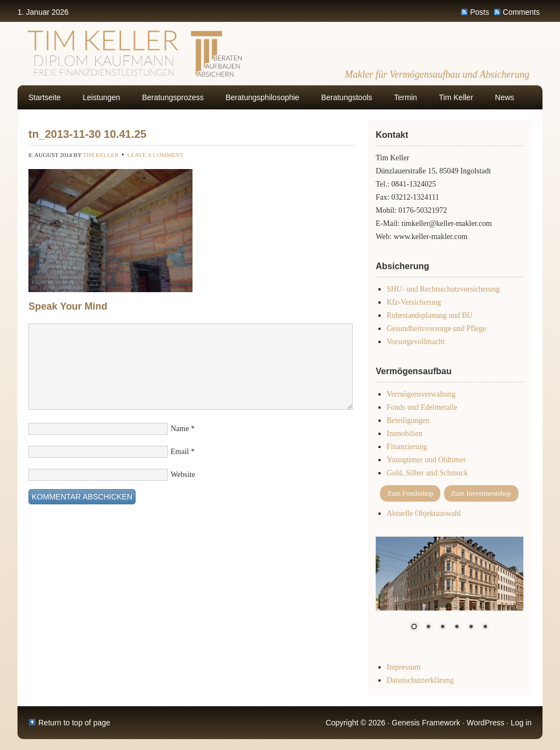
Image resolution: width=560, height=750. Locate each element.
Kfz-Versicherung (414, 302)
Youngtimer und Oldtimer (426, 460)
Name (180, 429)
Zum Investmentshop (481, 493)
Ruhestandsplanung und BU (430, 315)
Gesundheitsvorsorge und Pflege (436, 329)
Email (180, 452)
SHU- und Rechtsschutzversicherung (443, 289)
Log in (521, 723)
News (504, 97)
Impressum (404, 667)
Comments (521, 12)
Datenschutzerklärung (420, 680)
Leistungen (101, 97)
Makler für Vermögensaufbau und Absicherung (437, 74)
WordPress (485, 723)
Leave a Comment (156, 155)
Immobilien (404, 434)
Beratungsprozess (173, 97)
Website (183, 475)
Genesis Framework (426, 723)
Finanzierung (407, 447)
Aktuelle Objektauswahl (424, 513)
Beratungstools (346, 97)
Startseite (45, 97)
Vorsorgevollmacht (416, 342)
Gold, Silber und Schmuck (427, 473)
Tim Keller (456, 97)
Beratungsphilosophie (263, 97)
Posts (479, 12)
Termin (406, 97)
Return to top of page (74, 723)
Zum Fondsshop (410, 493)
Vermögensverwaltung (421, 394)
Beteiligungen (408, 420)
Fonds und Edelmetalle (422, 407)
